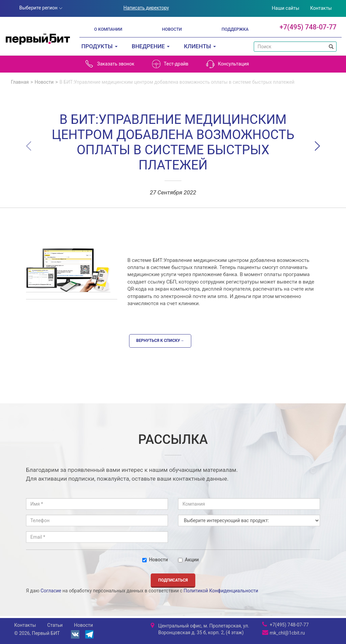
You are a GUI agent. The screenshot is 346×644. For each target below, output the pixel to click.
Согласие (51, 591)
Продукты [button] (100, 46)
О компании (108, 29)
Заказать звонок (110, 64)
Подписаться (173, 580)
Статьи (55, 625)
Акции (188, 560)
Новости (172, 29)
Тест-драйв (170, 64)
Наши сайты (286, 8)
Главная (20, 82)
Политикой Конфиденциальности (221, 591)
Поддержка (235, 29)
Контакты (321, 8)
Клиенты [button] (200, 46)
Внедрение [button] (151, 46)
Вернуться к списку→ (160, 341)
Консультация (228, 64)
